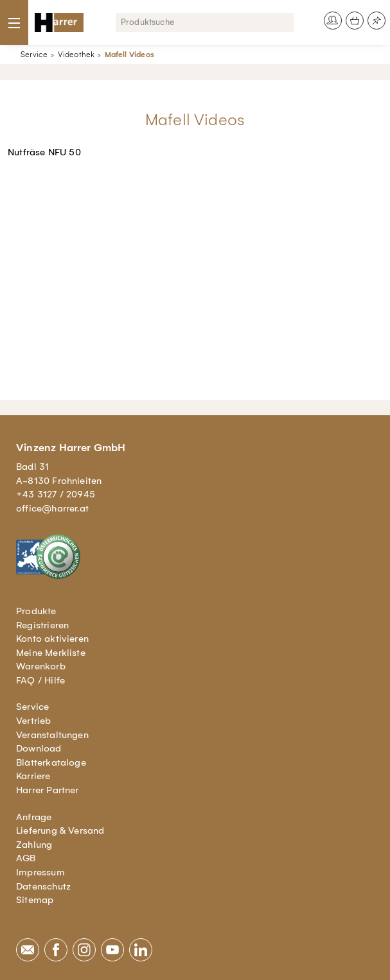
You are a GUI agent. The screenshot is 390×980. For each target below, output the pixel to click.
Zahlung (34, 845)
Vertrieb (34, 721)
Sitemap (35, 900)
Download (39, 748)
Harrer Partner (48, 790)
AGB (26, 858)
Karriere (33, 776)
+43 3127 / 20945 (56, 494)
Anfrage (34, 817)
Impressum (40, 872)
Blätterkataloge (51, 762)
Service (34, 55)
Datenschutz (43, 886)
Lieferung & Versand (60, 830)
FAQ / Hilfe (40, 680)
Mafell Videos (130, 55)
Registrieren (42, 625)
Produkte (36, 611)
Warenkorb (41, 666)
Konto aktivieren (52, 639)
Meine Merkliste (51, 653)
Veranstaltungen (52, 735)
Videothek (76, 55)
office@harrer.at (52, 508)
